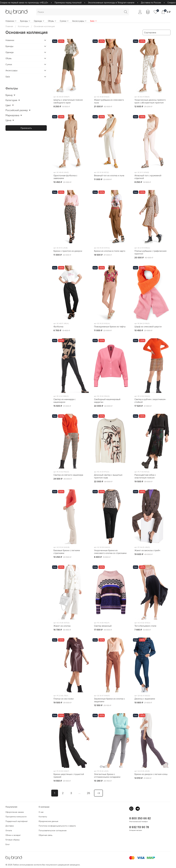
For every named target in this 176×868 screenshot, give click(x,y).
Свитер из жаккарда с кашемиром (64, 401)
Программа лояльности (16, 817)
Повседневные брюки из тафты (110, 326)
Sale (94, 21)
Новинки (11, 21)
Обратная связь (46, 835)
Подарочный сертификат (17, 821)
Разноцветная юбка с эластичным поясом (145, 476)
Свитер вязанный (103, 626)
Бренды (25, 21)
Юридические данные (48, 821)
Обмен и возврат (13, 835)
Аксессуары (79, 21)
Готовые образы (13, 840)
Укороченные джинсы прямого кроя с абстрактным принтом (150, 101)
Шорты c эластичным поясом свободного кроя (68, 101)
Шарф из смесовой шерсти (148, 326)
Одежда (39, 21)
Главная (9, 26)
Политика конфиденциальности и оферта (57, 826)
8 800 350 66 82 (140, 818)
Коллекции (23, 26)
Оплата (9, 830)
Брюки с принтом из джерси (68, 251)
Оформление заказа (15, 812)
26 (88, 793)
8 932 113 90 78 (139, 827)
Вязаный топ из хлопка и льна (109, 175)
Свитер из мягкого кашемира (68, 475)
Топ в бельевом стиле (145, 626)
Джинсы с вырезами (145, 699)
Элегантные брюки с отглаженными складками (107, 775)
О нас (41, 812)
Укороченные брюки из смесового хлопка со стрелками (110, 552)
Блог (8, 844)
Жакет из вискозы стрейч (147, 550)
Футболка (58, 326)
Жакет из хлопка (62, 626)
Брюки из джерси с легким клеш (151, 774)
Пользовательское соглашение (53, 830)
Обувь (52, 21)
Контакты (43, 817)
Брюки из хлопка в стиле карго (110, 251)
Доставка (10, 826)
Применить (26, 128)
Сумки (64, 21)
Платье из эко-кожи (64, 699)
